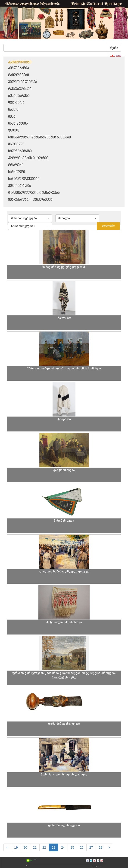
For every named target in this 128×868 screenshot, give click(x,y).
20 (25, 847)
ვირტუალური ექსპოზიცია (30, 200)
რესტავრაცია (20, 89)
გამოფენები (19, 75)
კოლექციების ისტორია (28, 158)
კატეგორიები (20, 62)
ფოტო (14, 130)
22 (44, 847)
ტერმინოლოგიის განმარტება (34, 193)
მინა (12, 117)
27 (91, 847)
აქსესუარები (19, 96)
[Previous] (7, 847)
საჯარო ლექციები (24, 179)
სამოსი (14, 110)
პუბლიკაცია (19, 68)
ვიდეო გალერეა (23, 82)
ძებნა (114, 48)
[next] (109, 847)
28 (100, 847)
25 (72, 847)
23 (54, 847)
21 (35, 847)
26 (82, 847)
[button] (30, 218)
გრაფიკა (16, 165)
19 (16, 847)
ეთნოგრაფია (20, 186)
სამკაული (17, 172)
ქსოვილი (16, 144)
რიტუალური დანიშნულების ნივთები (39, 137)
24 (63, 847)
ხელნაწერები (20, 151)
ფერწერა (16, 103)
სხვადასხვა (18, 124)
